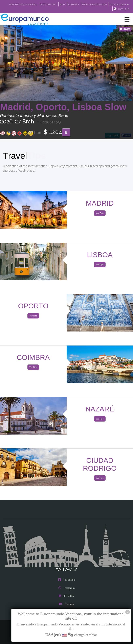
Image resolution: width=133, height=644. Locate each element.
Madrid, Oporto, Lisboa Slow (63, 107)
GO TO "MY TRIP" (66, 4)
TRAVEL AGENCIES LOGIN (116, 4)
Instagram (67, 588)
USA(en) (124, 9)
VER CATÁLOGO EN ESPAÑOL (38, 4)
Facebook (66, 580)
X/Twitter (66, 596)
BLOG (81, 4)
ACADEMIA (93, 4)
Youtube (66, 604)
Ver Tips (100, 213)
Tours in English (100, 9)
